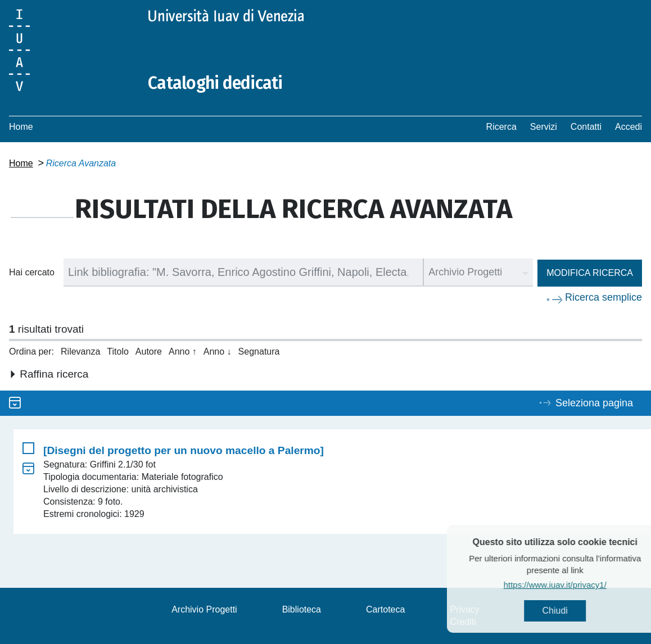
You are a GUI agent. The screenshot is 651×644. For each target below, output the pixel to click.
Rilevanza (80, 352)
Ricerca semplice (603, 297)
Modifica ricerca (590, 273)
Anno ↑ (183, 352)
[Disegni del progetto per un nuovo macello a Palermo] (184, 450)
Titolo (118, 352)
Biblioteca (302, 609)
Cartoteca (385, 609)
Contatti (586, 127)
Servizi (544, 127)
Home (21, 127)
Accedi (629, 127)
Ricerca (501, 127)
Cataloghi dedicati (215, 83)
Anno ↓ (218, 352)
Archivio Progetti (204, 609)
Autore (149, 352)
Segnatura (259, 352)
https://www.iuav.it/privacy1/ (570, 585)
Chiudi (570, 611)
